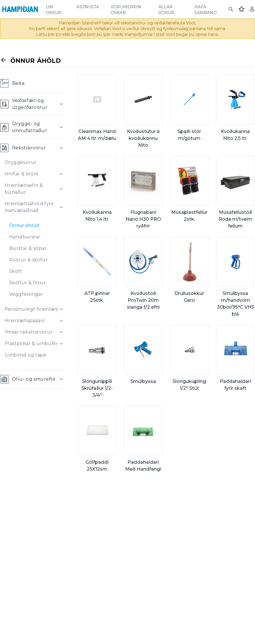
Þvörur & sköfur (28, 260)
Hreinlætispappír (25, 321)
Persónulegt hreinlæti (31, 309)
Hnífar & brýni (21, 174)
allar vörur (166, 9)
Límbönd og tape (25, 355)
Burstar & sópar (28, 248)
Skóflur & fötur (27, 283)
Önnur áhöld (24, 225)
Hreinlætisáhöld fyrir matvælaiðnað (29, 207)
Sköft (16, 271)
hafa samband (206, 9)
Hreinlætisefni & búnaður (24, 189)
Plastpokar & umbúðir (31, 343)
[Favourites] (242, 9)
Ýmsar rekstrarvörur (29, 332)
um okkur (54, 9)
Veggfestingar (26, 294)
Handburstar (25, 237)
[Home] (20, 9)
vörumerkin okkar (126, 9)
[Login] (252, 9)
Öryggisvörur (21, 162)
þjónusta (88, 6)
